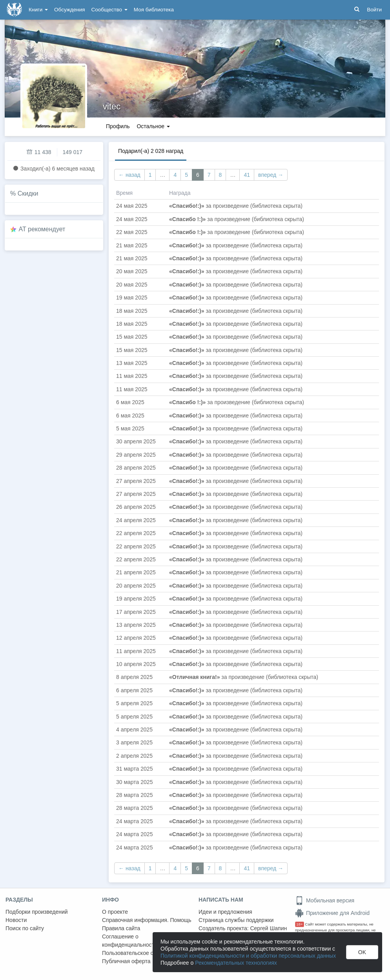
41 (247, 175)
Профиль (118, 126)
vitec (112, 106)
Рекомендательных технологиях (236, 963)
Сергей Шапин (268, 928)
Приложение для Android (332, 913)
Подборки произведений (37, 912)
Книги (38, 10)
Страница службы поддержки (236, 920)
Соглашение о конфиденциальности (130, 941)
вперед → (271, 175)
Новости (16, 920)
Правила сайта (121, 928)
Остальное (153, 126)
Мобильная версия (325, 900)
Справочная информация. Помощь (147, 920)
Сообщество (109, 10)
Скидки (28, 193)
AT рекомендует (42, 229)
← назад (129, 175)
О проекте (115, 912)
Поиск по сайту (25, 928)
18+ (300, 924)
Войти (374, 10)
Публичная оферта (126, 961)
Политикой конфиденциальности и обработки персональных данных (248, 956)
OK (362, 952)
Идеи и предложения (225, 912)
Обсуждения (69, 10)
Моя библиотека (154, 10)
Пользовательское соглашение (142, 953)
